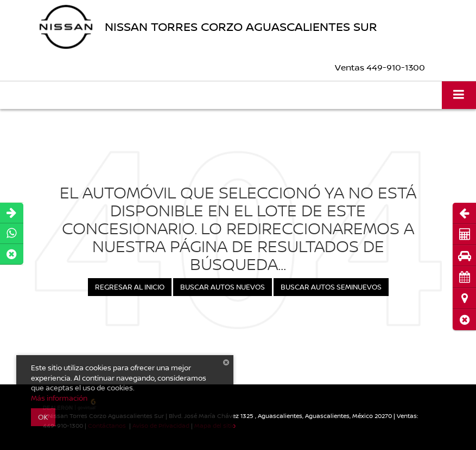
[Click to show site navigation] (459, 95)
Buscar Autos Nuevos (223, 287)
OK (43, 417)
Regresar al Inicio (130, 287)
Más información (59, 398)
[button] (464, 320)
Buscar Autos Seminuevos (331, 287)
